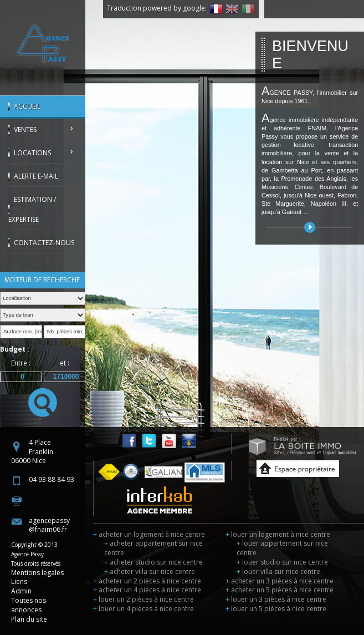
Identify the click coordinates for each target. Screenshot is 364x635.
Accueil (27, 106)
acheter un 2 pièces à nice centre (147, 581)
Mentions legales (37, 573)
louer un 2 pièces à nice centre (143, 599)
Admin (21, 591)
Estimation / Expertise (32, 209)
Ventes (25, 129)
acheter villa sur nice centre (150, 571)
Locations (32, 153)
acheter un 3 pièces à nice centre (280, 581)
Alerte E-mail (36, 176)
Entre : (21, 363)
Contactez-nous (44, 243)
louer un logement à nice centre (278, 534)
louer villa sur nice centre (278, 571)
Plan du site (29, 619)
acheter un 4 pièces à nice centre (147, 590)
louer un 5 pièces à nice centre (276, 609)
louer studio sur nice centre (282, 562)
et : (65, 363)
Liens (19, 581)
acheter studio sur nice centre (153, 562)
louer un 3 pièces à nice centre (276, 599)
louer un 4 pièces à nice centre (143, 609)
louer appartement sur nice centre (282, 548)
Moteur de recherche (42, 280)
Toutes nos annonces (29, 605)
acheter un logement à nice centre (149, 534)
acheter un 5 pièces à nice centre (280, 590)
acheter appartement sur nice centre (153, 548)
